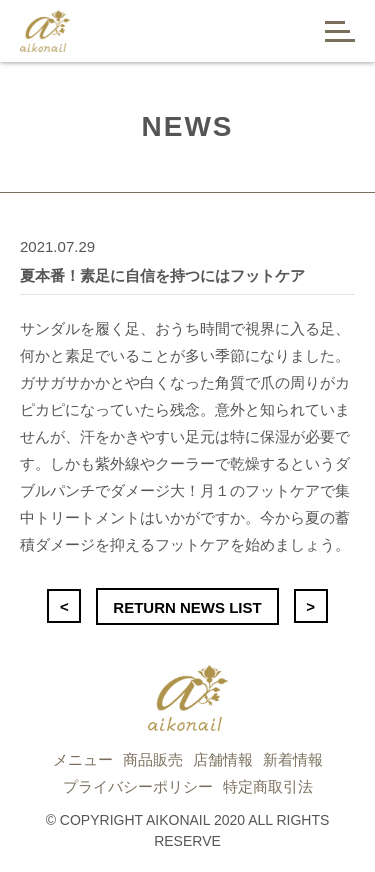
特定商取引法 (268, 786)
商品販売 (153, 759)
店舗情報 (223, 759)
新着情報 (293, 759)
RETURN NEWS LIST (187, 607)
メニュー (83, 759)
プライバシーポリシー (138, 786)
